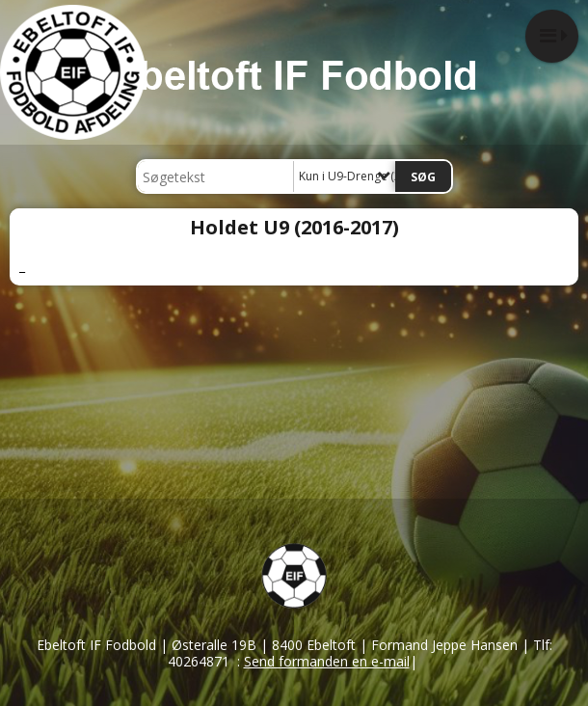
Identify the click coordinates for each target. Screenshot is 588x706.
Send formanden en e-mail (327, 661)
